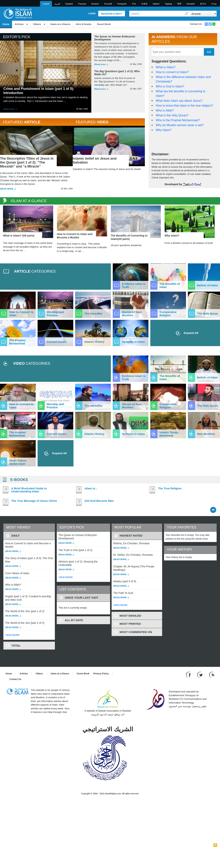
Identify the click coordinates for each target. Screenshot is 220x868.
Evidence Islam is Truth (134, 285)
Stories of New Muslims (132, 314)
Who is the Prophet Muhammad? (178, 120)
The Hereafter (93, 313)
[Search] (187, 14)
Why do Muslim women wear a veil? (180, 125)
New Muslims (206, 434)
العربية (57, 4)
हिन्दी (179, 4)
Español (69, 4)
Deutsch (95, 4)
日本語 (144, 4)
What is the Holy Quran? (172, 115)
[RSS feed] (212, 674)
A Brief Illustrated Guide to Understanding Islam (29, 490)
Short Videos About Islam (18, 462)
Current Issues (57, 342)
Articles (19, 24)
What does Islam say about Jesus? (179, 101)
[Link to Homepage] (18, 13)
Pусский (108, 4)
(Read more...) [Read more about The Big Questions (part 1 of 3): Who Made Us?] (101, 89)
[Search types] (203, 14)
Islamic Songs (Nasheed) (169, 434)
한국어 (203, 4)
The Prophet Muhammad (17, 342)
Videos (37, 24)
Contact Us (196, 24)
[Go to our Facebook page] (189, 674)
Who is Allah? (165, 110)
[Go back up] (213, 510)
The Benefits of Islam (170, 285)
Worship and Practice (55, 314)
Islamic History (94, 342)
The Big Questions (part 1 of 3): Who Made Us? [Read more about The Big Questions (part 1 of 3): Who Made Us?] (117, 73)
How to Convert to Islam (21, 314)
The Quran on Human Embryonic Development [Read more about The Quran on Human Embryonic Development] (115, 38)
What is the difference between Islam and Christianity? (183, 79)
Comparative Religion (168, 314)
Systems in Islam (133, 342)
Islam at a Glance (60, 24)
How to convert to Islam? (172, 72)
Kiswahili (191, 4)
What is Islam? (166, 67)
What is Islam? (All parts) (19, 236)
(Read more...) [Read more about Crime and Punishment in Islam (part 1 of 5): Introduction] (10, 109)
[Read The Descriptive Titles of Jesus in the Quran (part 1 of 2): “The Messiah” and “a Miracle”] (36, 150)
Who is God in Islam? (170, 86)
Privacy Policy (101, 674)
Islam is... (91, 488)
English (46, 4)
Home (6, 24)
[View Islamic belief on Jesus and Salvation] (109, 146)
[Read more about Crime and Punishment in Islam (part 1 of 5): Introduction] (46, 67)
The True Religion (170, 488)
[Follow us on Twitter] (200, 674)
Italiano (156, 4)
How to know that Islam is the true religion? (184, 106)
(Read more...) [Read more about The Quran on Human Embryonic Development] (101, 64)
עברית (214, 4)
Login (92, 14)
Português (122, 4)
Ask (209, 52)
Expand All (56, 453)
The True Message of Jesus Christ (34, 501)
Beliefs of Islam (207, 285)
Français (82, 4)
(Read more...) (8, 189)
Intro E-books (84, 24)
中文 (134, 4)
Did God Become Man (99, 501)
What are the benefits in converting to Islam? (181, 94)
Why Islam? (164, 130)
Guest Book (104, 24)
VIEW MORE (12, 635)
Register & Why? (112, 14)
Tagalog (168, 4)
